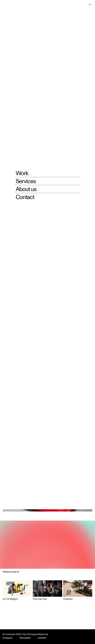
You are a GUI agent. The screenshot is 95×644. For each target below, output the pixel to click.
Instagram (8, 638)
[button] (90, 5)
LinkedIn (42, 638)
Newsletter (25, 638)
